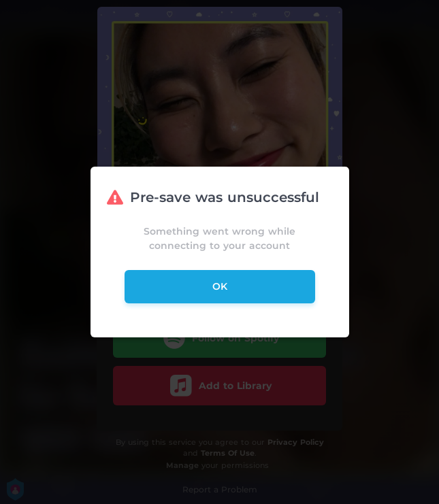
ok (220, 286)
